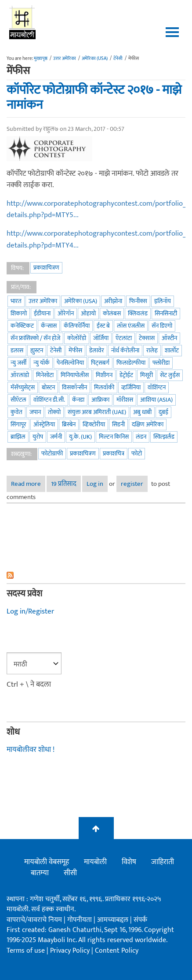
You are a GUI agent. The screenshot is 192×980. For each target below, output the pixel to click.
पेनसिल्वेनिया (70, 363)
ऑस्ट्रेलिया (44, 424)
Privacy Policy (71, 951)
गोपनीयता (80, 920)
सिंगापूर (18, 424)
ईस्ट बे (103, 326)
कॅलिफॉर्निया (77, 326)
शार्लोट (172, 350)
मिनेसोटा (45, 375)
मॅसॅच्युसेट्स (23, 387)
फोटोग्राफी (52, 453)
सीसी (70, 873)
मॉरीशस (125, 400)
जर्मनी (56, 437)
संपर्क (140, 920)
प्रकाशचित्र (114, 453)
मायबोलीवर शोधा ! (31, 750)
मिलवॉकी (104, 387)
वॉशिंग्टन (157, 387)
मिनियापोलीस (75, 375)
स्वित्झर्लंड (164, 437)
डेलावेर (97, 350)
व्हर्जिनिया (131, 387)
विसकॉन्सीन (74, 387)
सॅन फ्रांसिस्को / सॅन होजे (35, 338)
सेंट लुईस (170, 375)
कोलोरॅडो (77, 338)
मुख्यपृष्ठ (41, 59)
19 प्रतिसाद (64, 484)
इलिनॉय (163, 301)
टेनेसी (118, 59)
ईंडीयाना (42, 313)
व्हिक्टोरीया (94, 424)
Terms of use (26, 951)
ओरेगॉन (66, 313)
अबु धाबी (142, 412)
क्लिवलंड (138, 313)
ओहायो (88, 313)
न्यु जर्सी (18, 363)
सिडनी (118, 424)
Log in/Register (30, 611)
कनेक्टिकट (22, 326)
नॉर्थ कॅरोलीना (125, 350)
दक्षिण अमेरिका (148, 424)
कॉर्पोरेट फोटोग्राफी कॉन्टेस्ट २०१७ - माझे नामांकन (94, 98)
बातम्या (40, 873)
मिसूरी (147, 375)
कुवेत (16, 412)
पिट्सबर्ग (100, 363)
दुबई (163, 412)
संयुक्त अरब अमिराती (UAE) (97, 412)
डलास (17, 350)
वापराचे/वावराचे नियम (34, 920)
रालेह (152, 350)
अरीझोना (113, 301)
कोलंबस (112, 313)
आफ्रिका (100, 400)
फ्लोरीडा (161, 363)
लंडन (141, 437)
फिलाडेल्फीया (131, 363)
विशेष (129, 862)
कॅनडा (78, 400)
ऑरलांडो (20, 375)
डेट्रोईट (126, 375)
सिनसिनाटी (166, 313)
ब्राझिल (18, 437)
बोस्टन (48, 387)
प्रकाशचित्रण (46, 268)
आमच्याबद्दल (114, 920)
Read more (28, 484)
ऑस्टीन (169, 338)
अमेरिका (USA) (95, 59)
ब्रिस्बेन (69, 424)
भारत (16, 301)
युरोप (38, 437)
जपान (35, 412)
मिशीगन (104, 375)
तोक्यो (54, 412)
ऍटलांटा (124, 338)
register (132, 484)
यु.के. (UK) (80, 437)
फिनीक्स (138, 301)
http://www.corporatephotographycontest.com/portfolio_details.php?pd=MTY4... (96, 239)
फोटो (137, 453)
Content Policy (117, 951)
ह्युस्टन (37, 350)
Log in (95, 484)
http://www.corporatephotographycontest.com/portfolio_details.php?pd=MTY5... (96, 209)
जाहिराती (163, 862)
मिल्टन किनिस (114, 437)
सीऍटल (18, 400)
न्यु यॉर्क (42, 363)
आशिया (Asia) (156, 400)
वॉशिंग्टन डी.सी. (49, 400)
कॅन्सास (49, 326)
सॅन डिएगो (162, 326)
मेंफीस (75, 350)
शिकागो (19, 313)
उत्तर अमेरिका (65, 59)
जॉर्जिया (101, 338)
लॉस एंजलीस (131, 326)
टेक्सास (147, 338)
